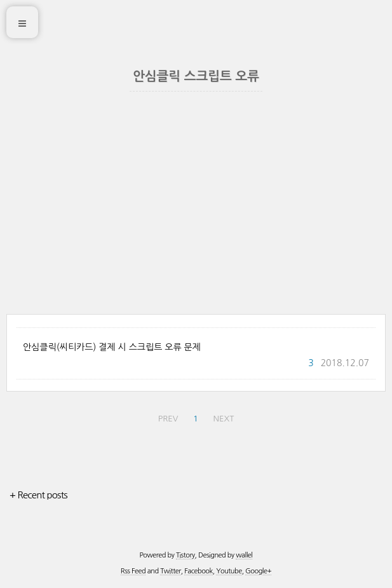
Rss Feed (133, 571)
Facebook (199, 571)
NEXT (224, 419)
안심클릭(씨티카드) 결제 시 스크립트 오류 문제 (112, 347)
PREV (168, 419)
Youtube (229, 571)
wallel (244, 555)
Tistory (186, 555)
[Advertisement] (196, 219)
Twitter (170, 571)
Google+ (258, 571)
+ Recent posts (38, 495)
